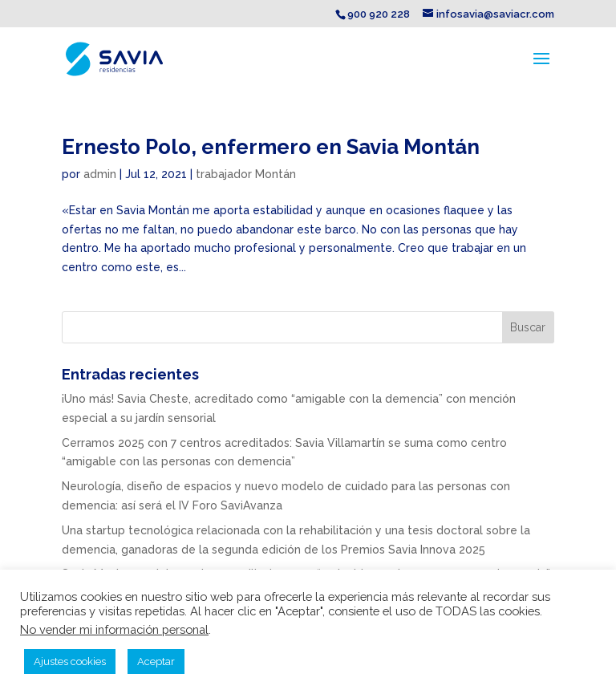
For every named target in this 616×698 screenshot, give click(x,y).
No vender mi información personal (114, 629)
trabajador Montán (246, 174)
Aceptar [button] (156, 661)
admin (100, 174)
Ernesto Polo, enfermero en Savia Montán (271, 147)
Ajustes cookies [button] (70, 661)
